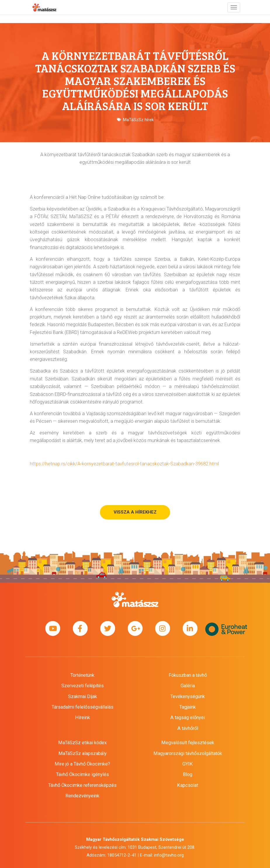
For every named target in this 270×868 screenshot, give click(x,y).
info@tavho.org (169, 855)
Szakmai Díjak (83, 696)
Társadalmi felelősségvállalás (83, 707)
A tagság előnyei (188, 717)
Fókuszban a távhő (188, 675)
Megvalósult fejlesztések (188, 743)
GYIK (188, 764)
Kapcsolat (188, 785)
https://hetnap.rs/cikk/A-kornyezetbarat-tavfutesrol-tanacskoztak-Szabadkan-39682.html (124, 464)
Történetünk (82, 675)
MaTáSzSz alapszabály (83, 753)
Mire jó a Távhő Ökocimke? (82, 764)
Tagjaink (188, 707)
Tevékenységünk (188, 696)
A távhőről (188, 728)
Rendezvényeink (82, 796)
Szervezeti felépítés (83, 686)
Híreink (83, 717)
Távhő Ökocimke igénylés (83, 774)
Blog (188, 774)
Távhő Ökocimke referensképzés (82, 785)
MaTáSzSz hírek (138, 120)
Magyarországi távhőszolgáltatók (188, 753)
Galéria (188, 686)
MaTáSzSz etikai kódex (82, 743)
